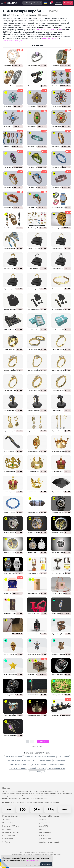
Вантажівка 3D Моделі (56, 768)
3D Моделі (6, 820)
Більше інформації (33, 860)
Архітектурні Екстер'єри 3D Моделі (21, 760)
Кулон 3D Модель (9, 106)
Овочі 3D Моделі (60, 760)
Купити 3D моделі (11, 816)
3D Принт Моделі (9, 823)
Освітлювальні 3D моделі (13, 41)
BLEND (46, 30)
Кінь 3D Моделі (63, 757)
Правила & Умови (45, 839)
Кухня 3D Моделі (49, 757)
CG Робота (6, 842)
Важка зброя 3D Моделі (37, 768)
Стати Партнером (9, 836)
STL (55, 30)
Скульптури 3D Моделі (14, 757)
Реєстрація (68, 3)
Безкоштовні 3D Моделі (11, 826)
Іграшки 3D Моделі (39, 764)
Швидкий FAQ (43, 826)
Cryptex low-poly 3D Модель (37, 512)
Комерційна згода (45, 832)
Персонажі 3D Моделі (32, 757)
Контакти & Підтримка (49, 816)
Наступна (43, 741)
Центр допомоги (44, 823)
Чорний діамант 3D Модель (61, 492)
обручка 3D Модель (10, 593)
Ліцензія (41, 829)
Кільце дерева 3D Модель (60, 695)
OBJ (60, 30)
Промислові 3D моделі (50, 39)
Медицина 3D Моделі (56, 764)
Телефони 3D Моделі (44, 760)
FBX (51, 30)
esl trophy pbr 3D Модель (36, 573)
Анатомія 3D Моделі (37, 772)
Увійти (59, 3)
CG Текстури (7, 829)
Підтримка (42, 820)
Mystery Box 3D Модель (36, 675)
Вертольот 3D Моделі (18, 768)
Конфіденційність (44, 836)
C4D (41, 30)
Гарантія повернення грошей (49, 842)
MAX (37, 30)
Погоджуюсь (46, 864)
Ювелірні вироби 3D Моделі (20, 764)
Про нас (6, 788)
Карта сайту (58, 855)
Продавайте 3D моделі (11, 832)
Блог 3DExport (8, 839)
